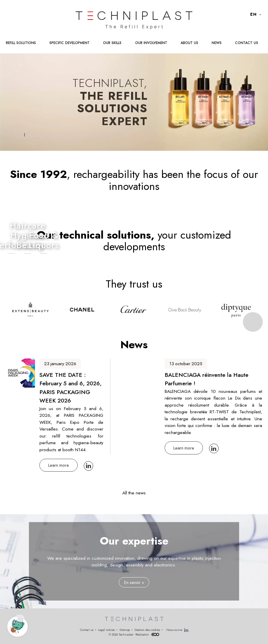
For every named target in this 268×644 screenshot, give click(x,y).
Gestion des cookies (147, 630)
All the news (134, 493)
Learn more (59, 465)
